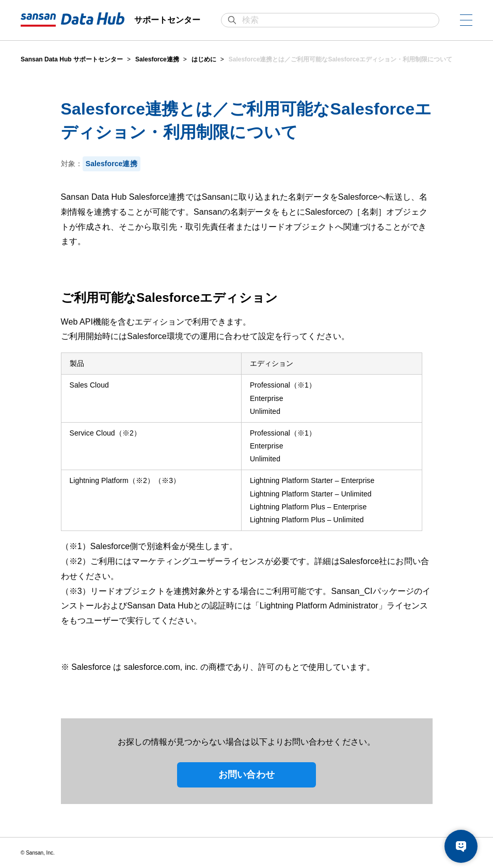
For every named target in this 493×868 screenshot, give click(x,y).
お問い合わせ (246, 775)
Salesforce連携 (157, 59)
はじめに (204, 59)
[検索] (335, 20)
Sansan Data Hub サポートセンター (72, 59)
